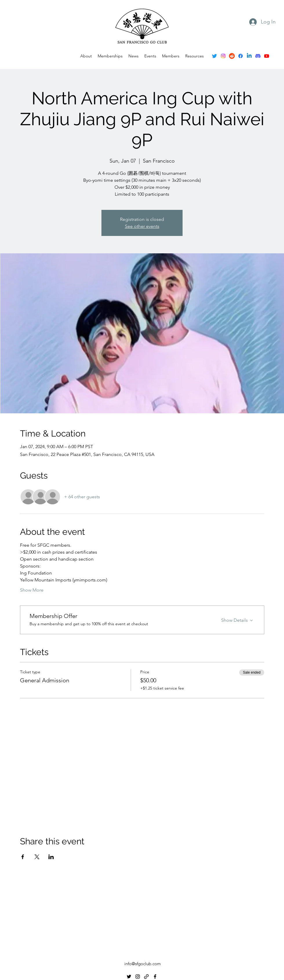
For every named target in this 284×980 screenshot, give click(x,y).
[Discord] (258, 56)
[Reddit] (232, 56)
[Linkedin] (249, 56)
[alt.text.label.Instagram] (223, 56)
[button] (150, 56)
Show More (32, 590)
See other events (142, 226)
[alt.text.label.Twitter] (214, 56)
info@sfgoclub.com (143, 964)
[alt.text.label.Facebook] (241, 56)
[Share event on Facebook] (23, 857)
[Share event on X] (37, 857)
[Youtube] (267, 56)
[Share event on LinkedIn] (51, 857)
